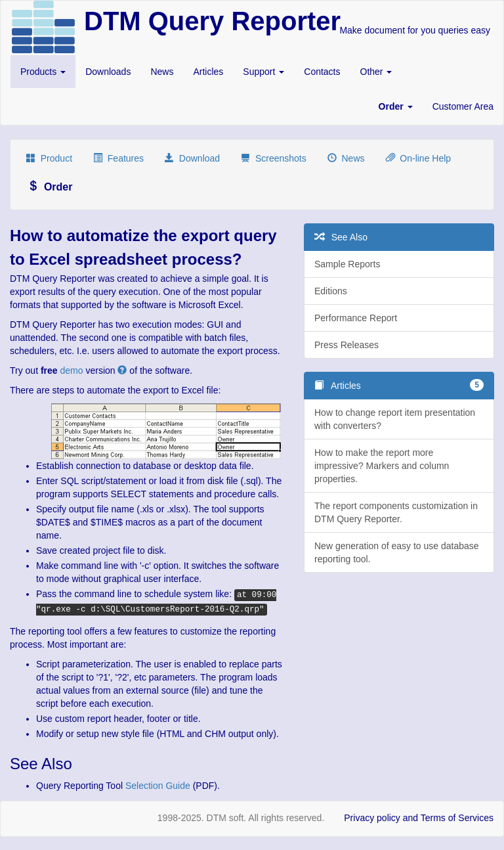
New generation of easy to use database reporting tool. (397, 552)
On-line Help (419, 158)
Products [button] (43, 72)
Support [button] (263, 72)
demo (72, 370)
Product (49, 158)
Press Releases (346, 345)
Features (118, 158)
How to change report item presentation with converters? (395, 419)
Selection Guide (158, 786)
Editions (331, 291)
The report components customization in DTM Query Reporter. (396, 512)
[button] (396, 106)
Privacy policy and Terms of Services (419, 818)
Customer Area (463, 106)
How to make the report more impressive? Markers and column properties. (382, 466)
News (162, 72)
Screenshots (274, 158)
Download (192, 158)
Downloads (108, 72)
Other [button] (376, 72)
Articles (208, 72)
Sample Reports (347, 264)
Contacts (322, 72)
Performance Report (356, 318)
